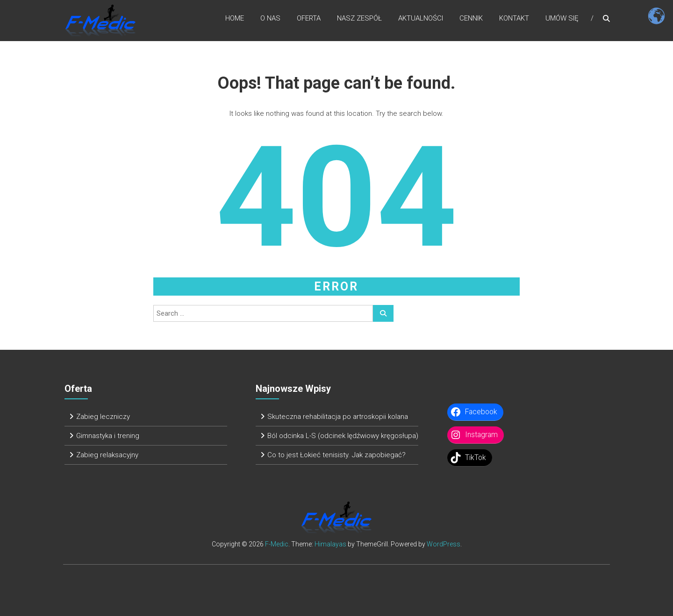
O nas (270, 18)
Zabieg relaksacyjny (107, 455)
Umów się (562, 18)
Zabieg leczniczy (103, 417)
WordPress (444, 544)
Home (235, 18)
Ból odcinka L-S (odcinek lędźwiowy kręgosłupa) (343, 436)
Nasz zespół (359, 18)
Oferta (309, 18)
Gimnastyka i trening (108, 436)
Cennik (471, 18)
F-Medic (277, 544)
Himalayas (330, 544)
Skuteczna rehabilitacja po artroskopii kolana (338, 417)
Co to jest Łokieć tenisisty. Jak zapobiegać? (336, 455)
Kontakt (514, 18)
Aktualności (421, 18)
